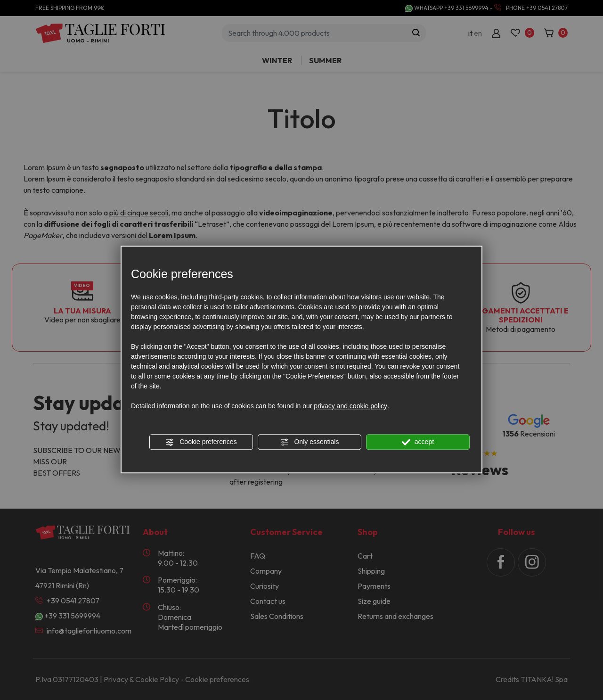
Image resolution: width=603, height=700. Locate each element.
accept (418, 442)
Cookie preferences (201, 442)
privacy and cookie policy (350, 406)
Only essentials (310, 442)
